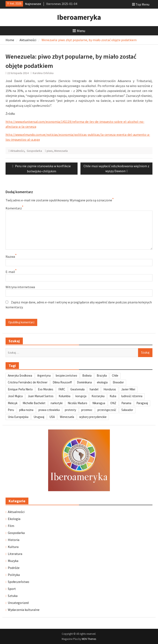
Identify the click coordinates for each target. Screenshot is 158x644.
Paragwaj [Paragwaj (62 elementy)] (142, 403)
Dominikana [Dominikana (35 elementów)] (84, 382)
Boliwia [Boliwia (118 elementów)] (87, 375)
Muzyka (13, 561)
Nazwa (10, 256)
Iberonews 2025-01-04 (62, 4)
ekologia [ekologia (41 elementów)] (102, 382)
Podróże (14, 568)
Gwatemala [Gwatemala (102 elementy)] (77, 389)
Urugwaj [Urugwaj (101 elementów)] (39, 417)
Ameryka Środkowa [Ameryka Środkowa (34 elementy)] (20, 375)
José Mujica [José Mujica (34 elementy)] (15, 396)
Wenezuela (61, 151)
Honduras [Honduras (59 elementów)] (110, 389)
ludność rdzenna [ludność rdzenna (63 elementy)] (132, 396)
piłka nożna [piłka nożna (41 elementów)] (26, 410)
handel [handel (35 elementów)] (94, 389)
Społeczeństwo (19, 582)
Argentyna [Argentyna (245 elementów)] (44, 375)
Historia (14, 540)
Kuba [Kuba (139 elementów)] (113, 396)
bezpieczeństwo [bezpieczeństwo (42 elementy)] (66, 375)
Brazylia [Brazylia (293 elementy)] (102, 375)
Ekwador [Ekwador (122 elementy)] (118, 382)
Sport (12, 589)
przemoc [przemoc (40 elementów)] (87, 410)
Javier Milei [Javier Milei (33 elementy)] (128, 389)
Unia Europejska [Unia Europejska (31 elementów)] (18, 417)
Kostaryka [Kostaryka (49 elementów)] (98, 396)
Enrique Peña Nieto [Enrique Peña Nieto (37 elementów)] (20, 389)
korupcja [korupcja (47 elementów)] (81, 396)
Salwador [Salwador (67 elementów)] (127, 410)
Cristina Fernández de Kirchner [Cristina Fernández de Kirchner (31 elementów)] (28, 382)
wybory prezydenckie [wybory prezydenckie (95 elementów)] (93, 417)
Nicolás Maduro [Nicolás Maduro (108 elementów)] (77, 403)
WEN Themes (89, 639)
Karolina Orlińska (43, 73)
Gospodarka (34, 151)
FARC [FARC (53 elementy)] (62, 389)
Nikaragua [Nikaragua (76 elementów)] (99, 403)
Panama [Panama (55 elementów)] (126, 403)
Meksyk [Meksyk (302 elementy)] (13, 403)
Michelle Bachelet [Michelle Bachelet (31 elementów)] (34, 403)
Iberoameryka (79, 17)
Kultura (13, 547)
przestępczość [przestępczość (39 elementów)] (107, 410)
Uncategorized (18, 603)
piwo (50, 151)
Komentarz (14, 208)
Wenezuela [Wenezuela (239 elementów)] (67, 417)
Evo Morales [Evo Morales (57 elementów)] (46, 389)
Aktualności (17, 151)
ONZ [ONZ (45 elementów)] (113, 403)
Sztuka (13, 596)
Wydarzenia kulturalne (24, 610)
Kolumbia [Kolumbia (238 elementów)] (64, 396)
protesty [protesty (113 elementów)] (70, 410)
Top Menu (141, 4)
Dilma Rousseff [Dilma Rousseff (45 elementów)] (62, 382)
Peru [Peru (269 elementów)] (11, 410)
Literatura (15, 554)
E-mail (10, 272)
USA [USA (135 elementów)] (52, 417)
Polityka (14, 575)
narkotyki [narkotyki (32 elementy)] (57, 403)
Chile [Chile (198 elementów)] (115, 375)
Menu (79, 31)
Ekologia (14, 519)
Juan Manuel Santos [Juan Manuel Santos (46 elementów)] (41, 396)
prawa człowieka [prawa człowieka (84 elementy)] (49, 410)
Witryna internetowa (20, 287)
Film (11, 526)
